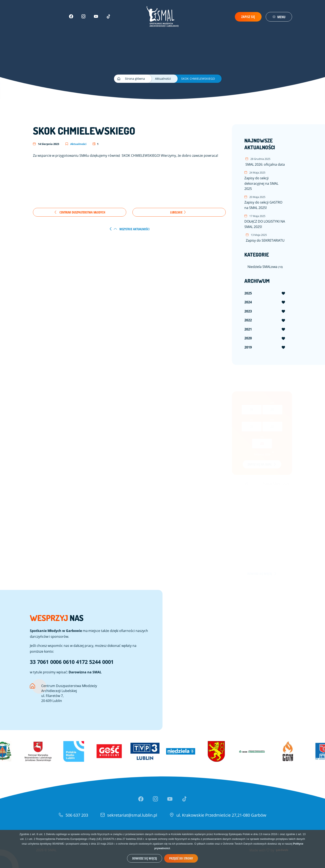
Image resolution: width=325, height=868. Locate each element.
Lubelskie (178, 212)
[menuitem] (265, 293)
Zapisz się (248, 17)
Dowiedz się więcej (145, 858)
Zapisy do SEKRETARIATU (265, 238)
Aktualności (76, 144)
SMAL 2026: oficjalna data (265, 162)
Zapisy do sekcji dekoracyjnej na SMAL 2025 (265, 181)
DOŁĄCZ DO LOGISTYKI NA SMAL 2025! (265, 221)
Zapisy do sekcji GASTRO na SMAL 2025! (265, 202)
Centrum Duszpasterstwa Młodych (80, 212)
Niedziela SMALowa (265, 267)
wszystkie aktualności (132, 229)
